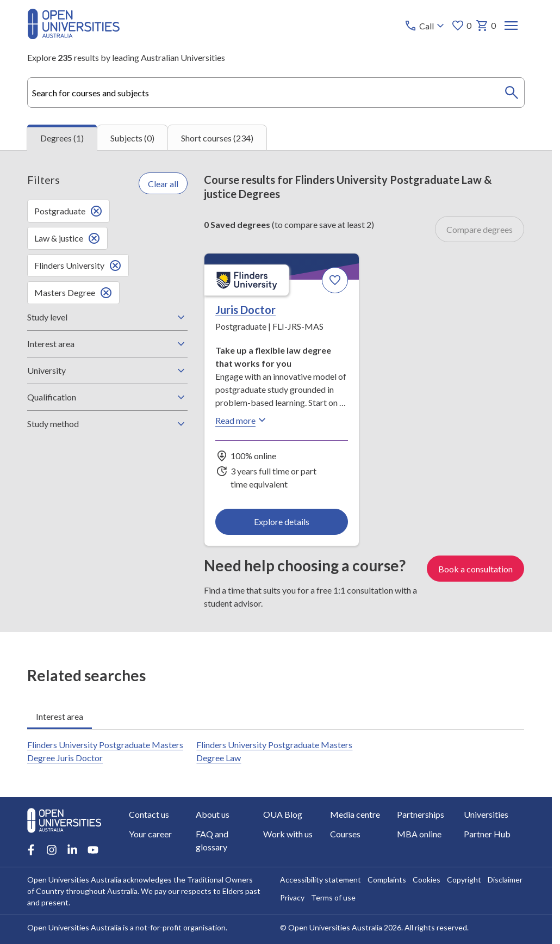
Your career (150, 834)
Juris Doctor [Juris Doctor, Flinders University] (245, 310)
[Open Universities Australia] (73, 36)
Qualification (107, 397)
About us (213, 814)
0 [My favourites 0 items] (462, 26)
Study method (107, 424)
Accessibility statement (321, 880)
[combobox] (276, 92)
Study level (107, 317)
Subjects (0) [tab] (132, 138)
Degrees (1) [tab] (62, 138)
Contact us (149, 814)
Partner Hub (488, 834)
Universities (487, 814)
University (107, 371)
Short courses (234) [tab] (217, 138)
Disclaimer (506, 880)
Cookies (427, 880)
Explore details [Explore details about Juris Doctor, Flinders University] (282, 522)
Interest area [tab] (60, 716)
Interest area (107, 344)
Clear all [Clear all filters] (163, 184)
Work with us (288, 834)
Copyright (465, 880)
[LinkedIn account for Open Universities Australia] (72, 850)
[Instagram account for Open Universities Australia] (52, 850)
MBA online (419, 834)
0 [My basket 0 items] (486, 26)
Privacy (293, 897)
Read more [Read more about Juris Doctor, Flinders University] (242, 420)
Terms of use (334, 897)
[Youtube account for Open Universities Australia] (93, 850)
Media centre (355, 814)
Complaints (387, 880)
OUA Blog (283, 814)
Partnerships (421, 814)
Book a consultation (476, 569)
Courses (345, 834)
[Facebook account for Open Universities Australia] (31, 850)
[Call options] (426, 26)
